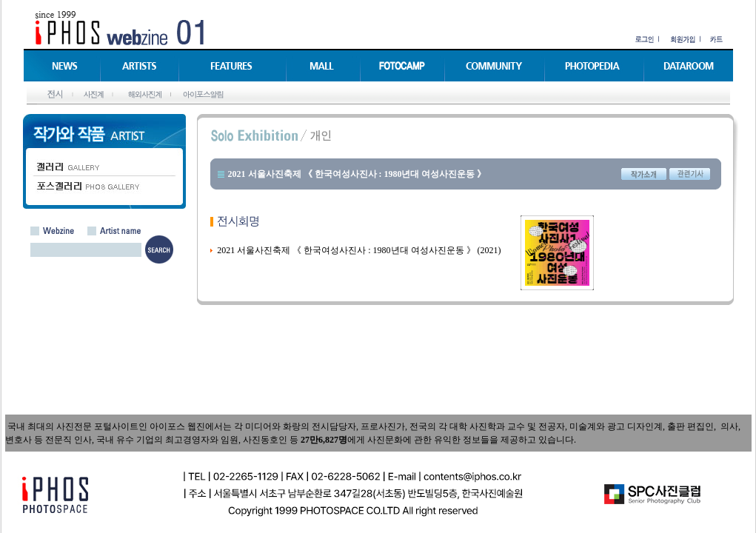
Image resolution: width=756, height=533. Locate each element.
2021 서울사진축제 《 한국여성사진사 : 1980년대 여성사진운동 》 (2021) (359, 250)
